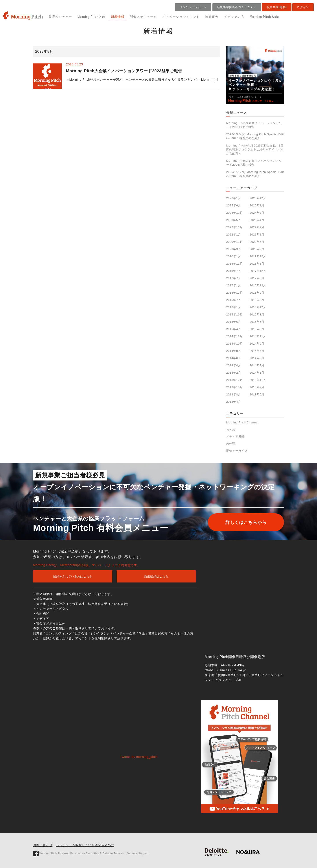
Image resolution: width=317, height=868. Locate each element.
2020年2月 (257, 249)
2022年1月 (234, 235)
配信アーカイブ (237, 451)
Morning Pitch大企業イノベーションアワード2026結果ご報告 (254, 125)
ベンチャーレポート (193, 7)
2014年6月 (234, 358)
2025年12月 (258, 198)
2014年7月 (257, 351)
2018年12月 (235, 264)
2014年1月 (257, 373)
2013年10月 (235, 387)
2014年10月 (235, 344)
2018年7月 (234, 271)
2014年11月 (258, 336)
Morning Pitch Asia (264, 17)
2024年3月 (257, 213)
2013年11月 (258, 380)
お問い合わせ (43, 845)
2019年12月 (258, 256)
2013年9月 (257, 387)
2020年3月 (234, 249)
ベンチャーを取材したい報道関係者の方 (85, 845)
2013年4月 (234, 402)
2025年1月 (257, 205)
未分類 (231, 444)
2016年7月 (234, 300)
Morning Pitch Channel (242, 422)
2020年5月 (257, 242)
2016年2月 (257, 300)
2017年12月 (258, 271)
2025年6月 (234, 205)
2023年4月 (257, 220)
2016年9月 (257, 293)
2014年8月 (234, 351)
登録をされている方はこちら (73, 576)
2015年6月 (234, 322)
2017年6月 (257, 278)
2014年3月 (257, 365)
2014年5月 (257, 358)
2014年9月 (257, 344)
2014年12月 (235, 336)
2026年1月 (234, 198)
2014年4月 (234, 365)
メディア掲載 (235, 437)
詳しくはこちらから (246, 522)
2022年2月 (257, 227)
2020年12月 (235, 242)
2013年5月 (257, 394)
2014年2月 (234, 373)
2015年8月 (257, 314)
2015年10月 (235, 314)
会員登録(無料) (276, 7)
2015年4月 (234, 329)
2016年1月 (234, 307)
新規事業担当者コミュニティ (237, 7)
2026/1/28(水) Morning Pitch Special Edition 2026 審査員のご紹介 (255, 136)
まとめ (231, 429)
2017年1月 (234, 285)
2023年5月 (234, 220)
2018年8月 (257, 264)
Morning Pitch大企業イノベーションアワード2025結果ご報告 (254, 163)
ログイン (303, 7)
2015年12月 (258, 307)
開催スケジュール (143, 17)
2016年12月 (258, 285)
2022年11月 (235, 227)
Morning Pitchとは (91, 17)
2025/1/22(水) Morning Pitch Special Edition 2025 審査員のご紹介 (255, 174)
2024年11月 (235, 213)
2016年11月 (235, 293)
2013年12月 (235, 380)
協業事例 (212, 17)
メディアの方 (234, 17)
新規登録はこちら (156, 576)
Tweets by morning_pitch (139, 757)
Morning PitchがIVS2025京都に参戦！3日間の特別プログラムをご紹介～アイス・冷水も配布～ (255, 149)
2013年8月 (234, 394)
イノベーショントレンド (181, 17)
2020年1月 (234, 256)
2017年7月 (234, 278)
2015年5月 (257, 322)
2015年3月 (257, 329)
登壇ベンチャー (60, 17)
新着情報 (118, 17)
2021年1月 (257, 235)
